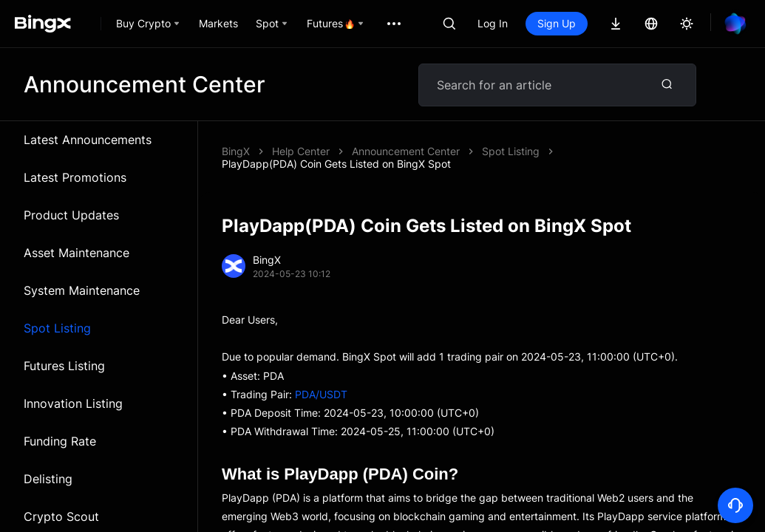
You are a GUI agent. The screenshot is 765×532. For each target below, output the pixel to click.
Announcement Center (406, 151)
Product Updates (71, 215)
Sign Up (557, 23)
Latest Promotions (75, 177)
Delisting (48, 479)
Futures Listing (64, 366)
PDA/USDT (321, 394)
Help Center (301, 151)
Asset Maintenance (76, 253)
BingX (236, 151)
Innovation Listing (73, 403)
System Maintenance (82, 290)
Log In (493, 23)
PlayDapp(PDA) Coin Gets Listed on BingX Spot (336, 164)
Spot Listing (57, 328)
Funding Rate (60, 441)
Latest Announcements (88, 140)
